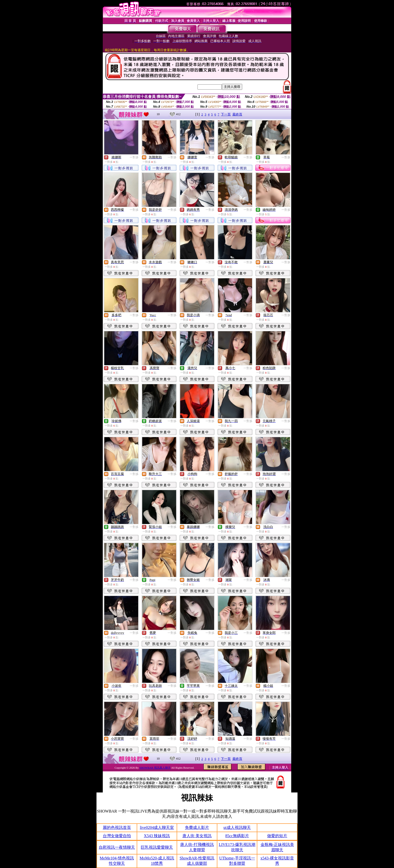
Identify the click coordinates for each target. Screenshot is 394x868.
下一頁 (226, 114)
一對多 (134, 157)
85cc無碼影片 (237, 836)
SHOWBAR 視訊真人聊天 (155, 768)
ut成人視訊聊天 (237, 827)
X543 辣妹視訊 (157, 836)
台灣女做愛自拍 (117, 836)
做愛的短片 (277, 836)
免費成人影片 (197, 827)
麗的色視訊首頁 (117, 827)
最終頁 (237, 114)
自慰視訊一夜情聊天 (117, 847)
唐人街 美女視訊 (197, 836)
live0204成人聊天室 (157, 827)
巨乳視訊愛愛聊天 (157, 847)
